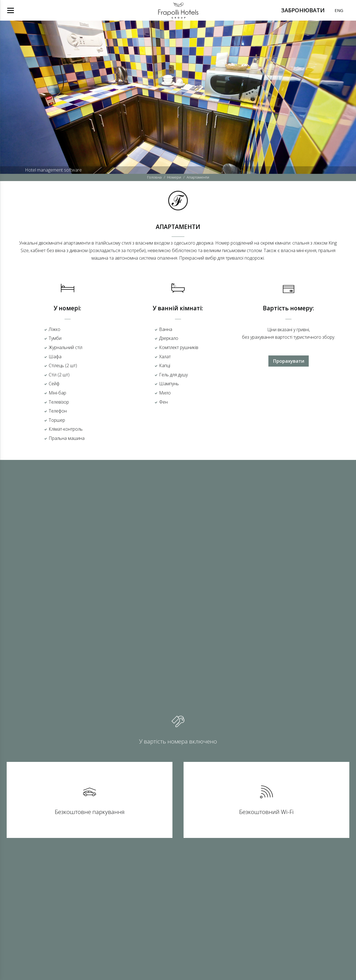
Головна (154, 177)
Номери (174, 177)
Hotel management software (53, 170)
